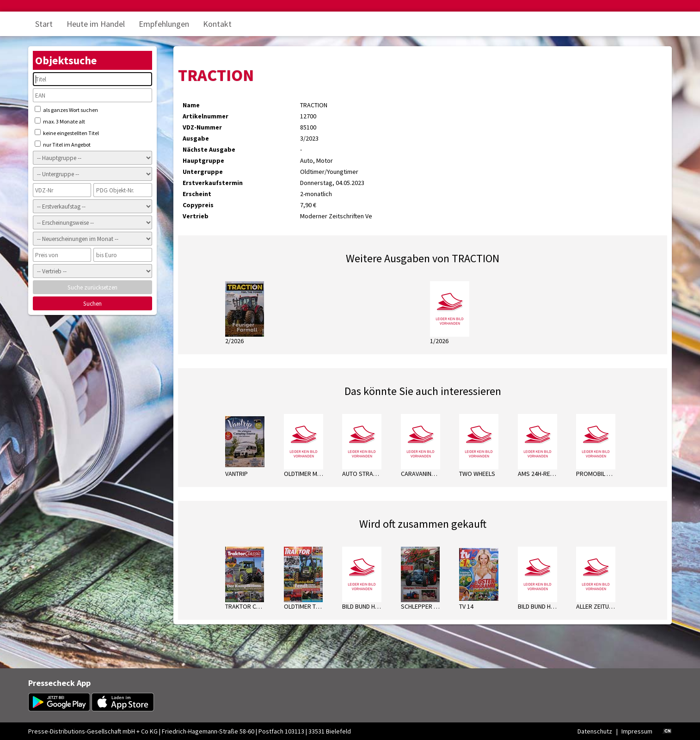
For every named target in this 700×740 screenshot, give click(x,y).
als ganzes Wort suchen (66, 110)
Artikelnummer (206, 116)
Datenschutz (595, 731)
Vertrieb (196, 216)
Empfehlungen (164, 24)
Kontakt (217, 24)
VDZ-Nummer (202, 127)
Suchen (92, 304)
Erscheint (197, 194)
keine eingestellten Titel (67, 133)
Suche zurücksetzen (92, 287)
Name (191, 105)
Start (44, 24)
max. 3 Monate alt (60, 121)
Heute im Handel (96, 24)
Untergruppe (203, 172)
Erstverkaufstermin (213, 183)
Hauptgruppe (203, 160)
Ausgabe (196, 138)
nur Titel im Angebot (63, 144)
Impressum (637, 731)
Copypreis (198, 205)
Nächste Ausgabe (209, 149)
